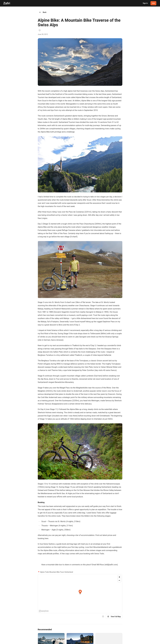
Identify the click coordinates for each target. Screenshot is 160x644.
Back (43, 12)
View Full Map (114, 617)
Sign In (145, 3)
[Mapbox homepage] (44, 611)
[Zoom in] (119, 577)
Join (153, 3)
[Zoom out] (119, 580)
